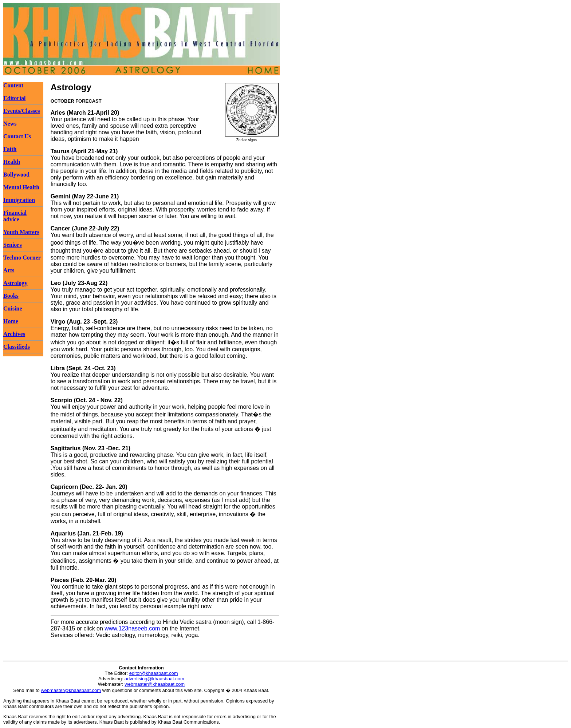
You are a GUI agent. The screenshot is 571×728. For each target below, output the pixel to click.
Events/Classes (21, 111)
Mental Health (21, 187)
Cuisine (13, 308)
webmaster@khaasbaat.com (155, 684)
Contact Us (17, 136)
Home (11, 321)
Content (13, 85)
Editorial (14, 98)
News (10, 124)
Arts (9, 270)
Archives (14, 334)
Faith (10, 149)
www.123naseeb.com (132, 628)
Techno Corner (22, 258)
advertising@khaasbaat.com (154, 679)
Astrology (15, 283)
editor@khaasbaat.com (154, 673)
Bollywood (16, 175)
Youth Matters (21, 232)
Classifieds (17, 347)
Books (11, 296)
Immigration (19, 200)
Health (12, 162)
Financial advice (15, 216)
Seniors (13, 245)
